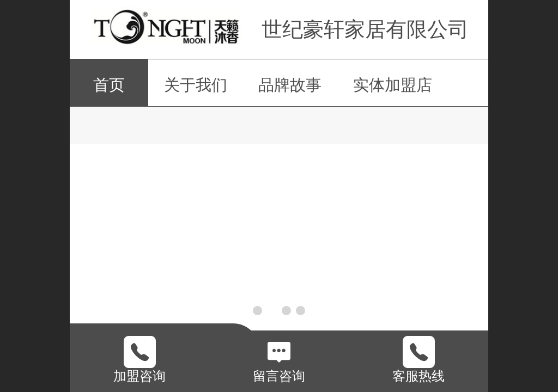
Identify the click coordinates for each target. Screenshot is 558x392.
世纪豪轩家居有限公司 (365, 29)
